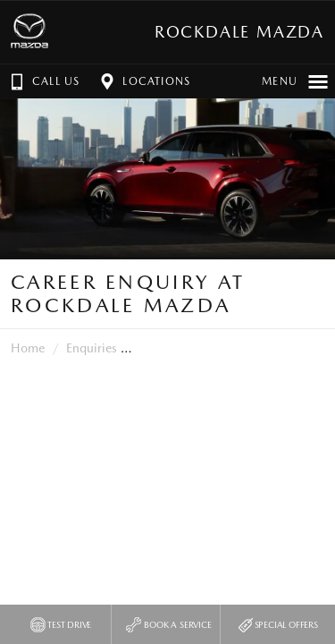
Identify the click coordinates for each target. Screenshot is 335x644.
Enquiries (92, 348)
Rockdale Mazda (239, 32)
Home (28, 348)
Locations (143, 81)
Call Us (43, 81)
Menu (295, 81)
